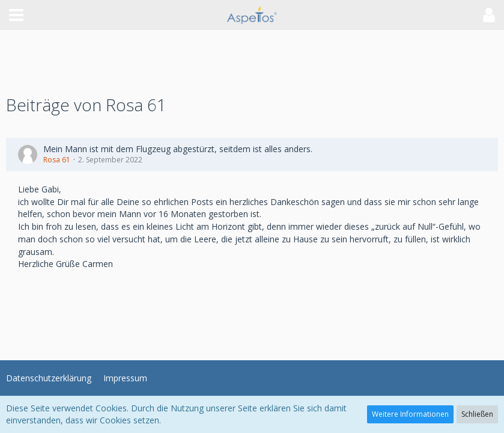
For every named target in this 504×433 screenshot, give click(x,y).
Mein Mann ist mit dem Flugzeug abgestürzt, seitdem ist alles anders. (178, 149)
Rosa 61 (57, 160)
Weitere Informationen (410, 414)
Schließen (477, 414)
